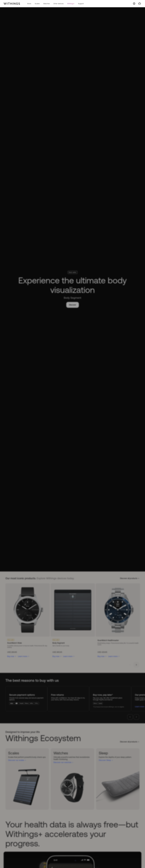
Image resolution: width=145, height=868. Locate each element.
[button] (130, 665)
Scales (37, 4)
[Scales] (27, 779)
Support (81, 4)
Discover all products (129, 578)
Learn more (23, 656)
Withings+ (71, 4)
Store (29, 4)
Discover (73, 305)
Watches (47, 4)
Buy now (11, 656)
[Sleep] (118, 779)
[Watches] (72, 779)
